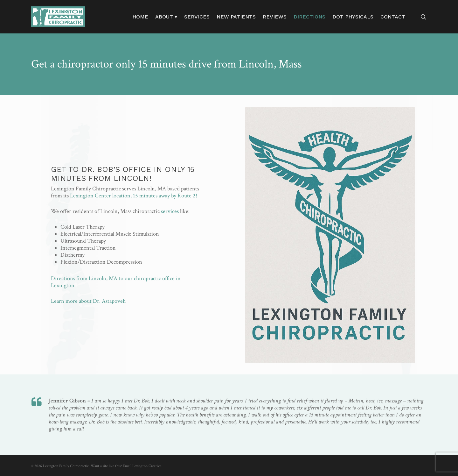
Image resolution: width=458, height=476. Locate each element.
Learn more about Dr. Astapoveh (88, 301)
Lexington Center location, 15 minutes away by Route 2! (134, 196)
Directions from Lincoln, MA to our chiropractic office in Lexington (116, 282)
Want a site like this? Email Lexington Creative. (126, 466)
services (170, 211)
